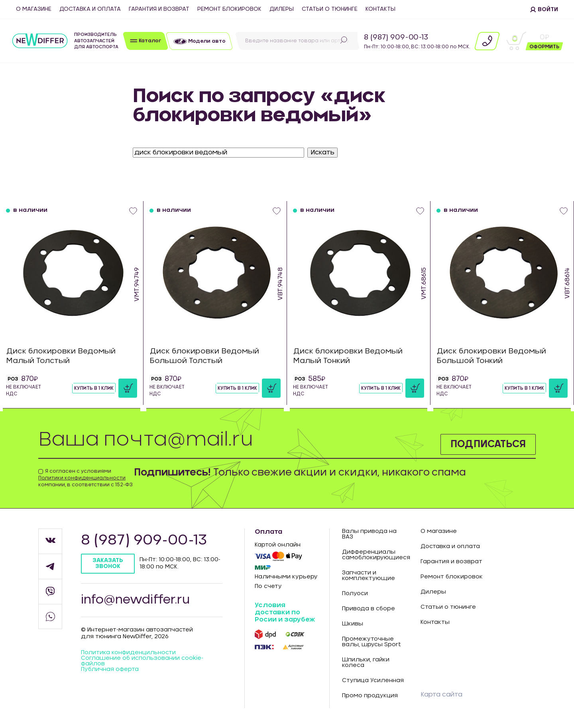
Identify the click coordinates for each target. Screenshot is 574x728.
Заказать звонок (108, 563)
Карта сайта (441, 694)
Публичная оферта (110, 669)
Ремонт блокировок (229, 9)
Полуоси (355, 594)
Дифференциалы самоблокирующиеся (375, 555)
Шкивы (353, 624)
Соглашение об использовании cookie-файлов (142, 661)
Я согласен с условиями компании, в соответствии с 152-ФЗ (86, 478)
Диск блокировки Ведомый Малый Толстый (61, 356)
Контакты (380, 9)
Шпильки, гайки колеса (366, 663)
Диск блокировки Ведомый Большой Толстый (204, 356)
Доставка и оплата (90, 9)
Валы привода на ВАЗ (369, 534)
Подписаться (488, 444)
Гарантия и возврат (159, 9)
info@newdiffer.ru (135, 600)
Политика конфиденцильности (128, 653)
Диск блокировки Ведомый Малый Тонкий (348, 356)
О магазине (34, 9)
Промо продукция (370, 696)
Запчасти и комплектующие (369, 576)
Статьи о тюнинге (330, 9)
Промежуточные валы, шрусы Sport (372, 642)
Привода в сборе (369, 609)
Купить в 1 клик (94, 388)
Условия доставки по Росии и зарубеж (285, 612)
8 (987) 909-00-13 (396, 37)
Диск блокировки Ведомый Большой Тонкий (491, 356)
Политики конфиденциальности (82, 478)
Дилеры (282, 9)
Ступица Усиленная (373, 681)
